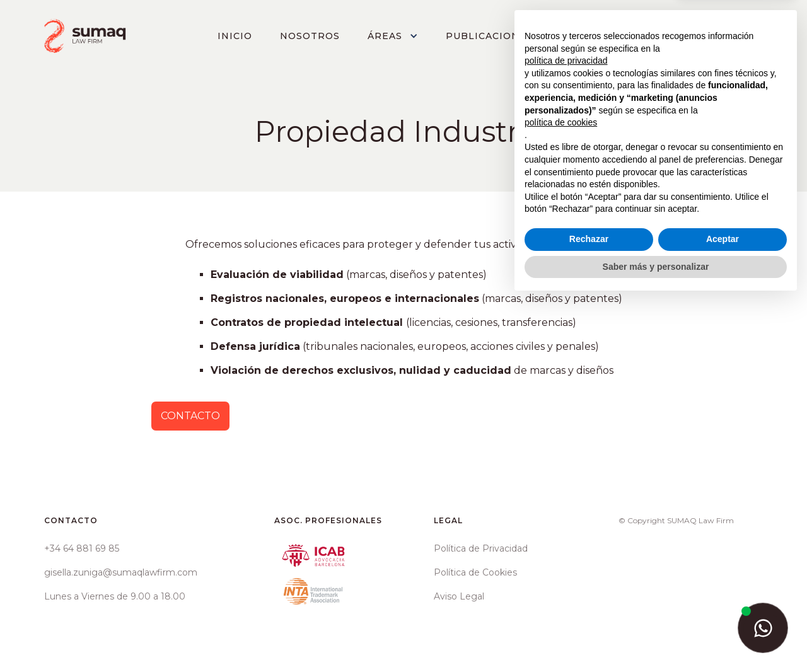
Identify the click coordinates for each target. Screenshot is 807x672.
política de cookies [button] (561, 494)
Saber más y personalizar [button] (656, 637)
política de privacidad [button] (566, 432)
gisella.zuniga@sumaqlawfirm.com (121, 572)
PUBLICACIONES (489, 36)
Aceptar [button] (723, 610)
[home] (86, 36)
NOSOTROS (310, 36)
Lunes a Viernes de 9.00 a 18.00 (115, 596)
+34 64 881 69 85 (82, 548)
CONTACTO (721, 36)
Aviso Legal (459, 596)
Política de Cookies (475, 572)
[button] (393, 36)
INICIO (235, 36)
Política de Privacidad (481, 548)
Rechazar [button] (589, 610)
